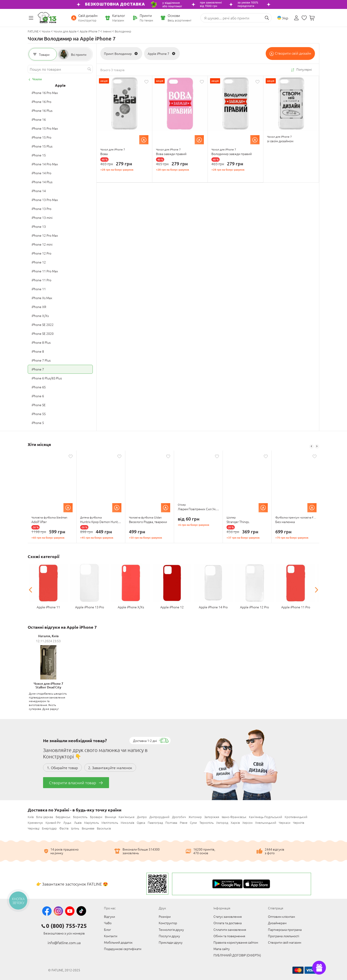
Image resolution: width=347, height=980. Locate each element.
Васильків (104, 828)
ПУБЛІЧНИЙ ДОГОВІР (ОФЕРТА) (237, 955)
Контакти (111, 936)
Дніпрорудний (159, 817)
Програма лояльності (284, 936)
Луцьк (67, 823)
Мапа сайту (222, 949)
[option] (52, 497)
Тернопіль (207, 823)
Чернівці (34, 828)
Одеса (141, 823)
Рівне (184, 823)
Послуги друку (169, 936)
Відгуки (109, 916)
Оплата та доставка (228, 923)
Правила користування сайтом (236, 942)
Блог (108, 929)
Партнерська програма (285, 929)
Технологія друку (171, 929)
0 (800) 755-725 (66, 926)
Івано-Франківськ (234, 817)
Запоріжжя (212, 817)
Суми (193, 823)
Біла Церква (45, 817)
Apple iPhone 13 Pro (90, 607)
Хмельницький (266, 823)
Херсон (247, 823)
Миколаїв (127, 823)
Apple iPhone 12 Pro (254, 607)
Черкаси (285, 823)
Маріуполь (92, 823)
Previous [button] (311, 446)
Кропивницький (296, 817)
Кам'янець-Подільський (266, 817)
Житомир (195, 817)
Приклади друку (171, 942)
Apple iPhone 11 (48, 607)
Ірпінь (75, 828)
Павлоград (155, 823)
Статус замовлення (228, 916)
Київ (31, 817)
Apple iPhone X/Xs (131, 607)
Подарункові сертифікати (123, 949)
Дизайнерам (277, 923)
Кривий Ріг (53, 823)
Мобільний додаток (118, 942)
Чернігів (299, 823)
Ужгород (222, 823)
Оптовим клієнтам (281, 916)
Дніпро (142, 817)
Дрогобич (179, 817)
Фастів (64, 828)
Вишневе (88, 828)
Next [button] (317, 446)
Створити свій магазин (285, 942)
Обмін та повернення (229, 936)
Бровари (96, 817)
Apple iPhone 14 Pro (213, 607)
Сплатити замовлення (230, 929)
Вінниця (111, 817)
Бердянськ (63, 817)
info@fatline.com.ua (64, 942)
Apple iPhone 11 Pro (296, 607)
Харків (235, 823)
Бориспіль (80, 817)
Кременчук (35, 823)
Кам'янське (127, 817)
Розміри (165, 916)
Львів (78, 823)
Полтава (171, 823)
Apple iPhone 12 (172, 607)
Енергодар (49, 828)
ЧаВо (108, 923)
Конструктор (168, 923)
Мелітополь (110, 823)
